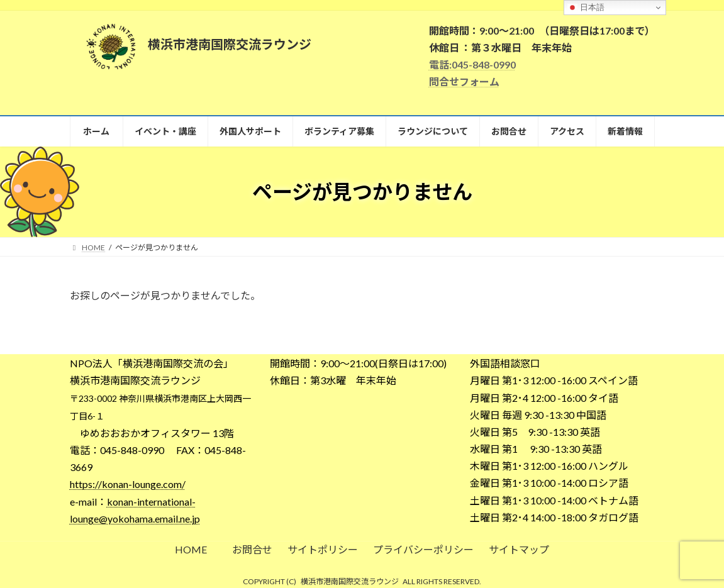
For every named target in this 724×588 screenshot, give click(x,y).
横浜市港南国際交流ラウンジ (350, 581)
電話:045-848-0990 (472, 64)
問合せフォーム (464, 81)
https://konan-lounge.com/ (128, 484)
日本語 (586, 8)
